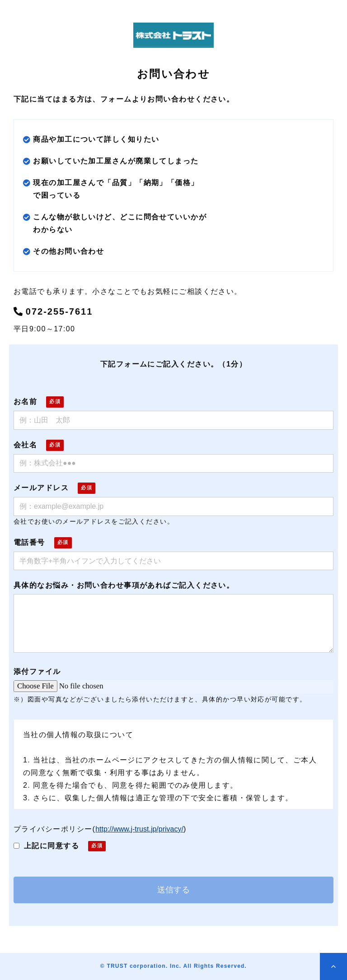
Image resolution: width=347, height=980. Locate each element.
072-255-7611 (59, 311)
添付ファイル (37, 671)
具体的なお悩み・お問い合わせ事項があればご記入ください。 (124, 585)
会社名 (25, 445)
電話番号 (29, 542)
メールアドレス (41, 488)
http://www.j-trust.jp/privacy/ (139, 829)
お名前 (25, 402)
